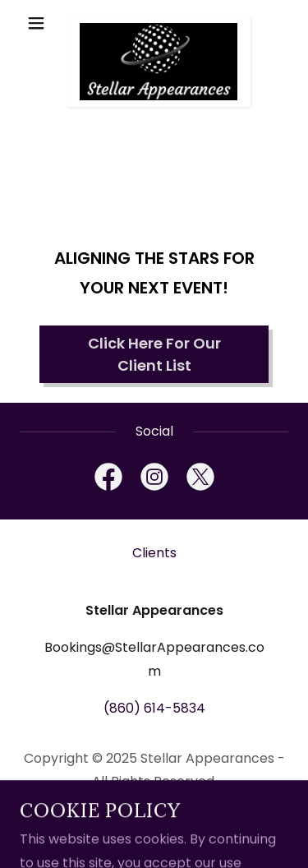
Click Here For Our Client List (154, 354)
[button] (40, 23)
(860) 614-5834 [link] (154, 708)
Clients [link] (154, 553)
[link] (154, 23)
